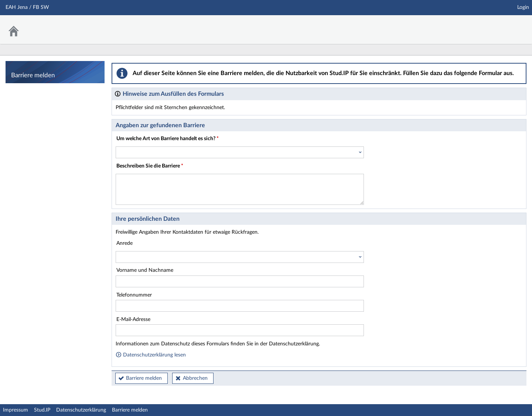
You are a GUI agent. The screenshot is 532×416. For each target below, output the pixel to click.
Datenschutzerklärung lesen (151, 355)
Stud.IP (42, 410)
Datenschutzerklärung (81, 410)
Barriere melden (144, 378)
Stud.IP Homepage (504, 25)
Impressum (16, 410)
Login (523, 7)
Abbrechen (195, 378)
